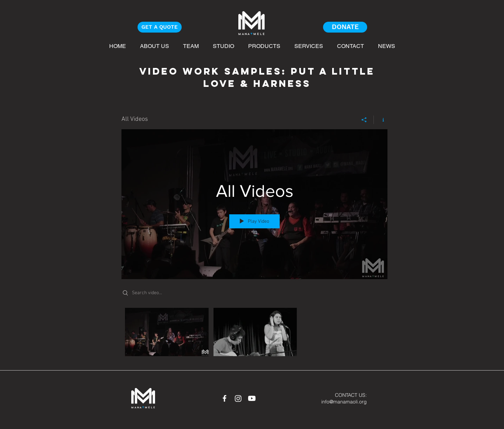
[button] (387, 46)
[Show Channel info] (381, 120)
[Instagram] (238, 398)
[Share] (364, 120)
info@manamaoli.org (344, 402)
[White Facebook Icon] (225, 398)
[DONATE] (345, 27)
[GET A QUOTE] (160, 27)
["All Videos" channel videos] (254, 334)
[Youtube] (252, 398)
